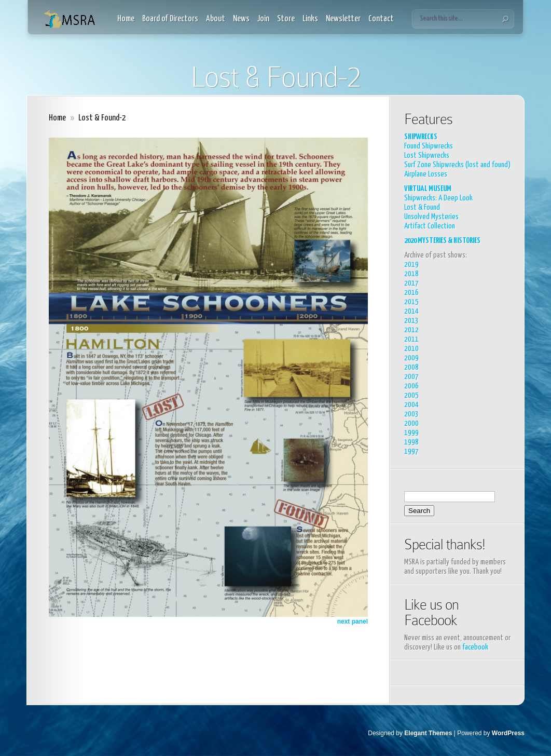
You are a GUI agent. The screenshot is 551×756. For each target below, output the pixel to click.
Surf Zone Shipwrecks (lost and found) (457, 165)
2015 (411, 302)
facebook (475, 647)
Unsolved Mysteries (431, 217)
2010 (411, 349)
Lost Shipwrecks (427, 156)
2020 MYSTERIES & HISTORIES (442, 241)
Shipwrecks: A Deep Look (438, 198)
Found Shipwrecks (429, 146)
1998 (411, 442)
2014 (411, 311)
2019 (411, 265)
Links (310, 19)
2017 (411, 283)
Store (286, 19)
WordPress (508, 733)
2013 (411, 321)
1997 (411, 451)
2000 (411, 423)
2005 (411, 395)
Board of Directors (170, 19)
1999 (411, 433)
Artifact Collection (430, 226)
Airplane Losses (426, 174)
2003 (411, 414)
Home (126, 19)
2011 (411, 339)
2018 (411, 274)
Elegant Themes (428, 733)
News (241, 19)
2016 (411, 293)
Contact (381, 19)
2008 (411, 367)
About (216, 19)
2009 (411, 358)
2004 (411, 405)
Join (263, 19)
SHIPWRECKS (421, 137)
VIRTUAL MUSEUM (428, 189)
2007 (411, 377)
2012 (411, 330)
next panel (353, 622)
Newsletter (343, 19)
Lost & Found (422, 207)
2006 (411, 386)
